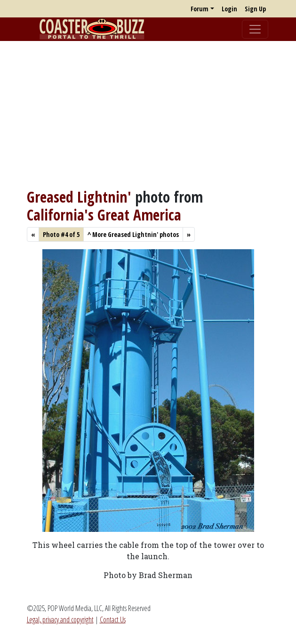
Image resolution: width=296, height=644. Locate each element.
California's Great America (104, 215)
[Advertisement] (148, 114)
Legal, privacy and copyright (60, 620)
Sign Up (255, 9)
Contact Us (113, 620)
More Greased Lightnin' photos (133, 234)
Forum (200, 9)
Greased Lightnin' (79, 197)
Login (229, 9)
